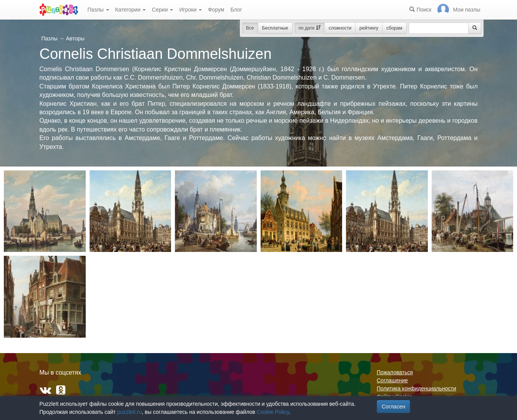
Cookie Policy (273, 412)
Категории (131, 10)
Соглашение (392, 380)
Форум (216, 10)
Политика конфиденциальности (416, 388)
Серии (162, 10)
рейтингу (369, 28)
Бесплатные (275, 28)
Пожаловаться (395, 372)
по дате (310, 28)
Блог (236, 10)
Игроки (190, 10)
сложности (340, 28)
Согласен (393, 407)
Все (250, 28)
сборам (394, 28)
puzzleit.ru (130, 412)
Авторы (75, 38)
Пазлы (98, 10)
